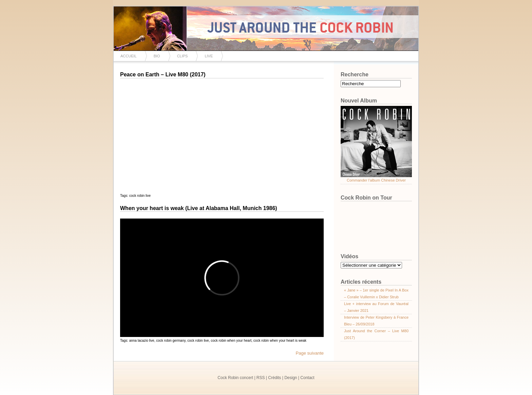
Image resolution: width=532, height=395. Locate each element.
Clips (183, 56)
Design (291, 378)
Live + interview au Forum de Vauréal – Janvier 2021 (376, 307)
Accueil (129, 56)
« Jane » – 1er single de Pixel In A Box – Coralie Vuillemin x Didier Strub (376, 294)
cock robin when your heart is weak (280, 341)
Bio (157, 56)
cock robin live (140, 196)
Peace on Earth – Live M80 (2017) (163, 74)
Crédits (274, 378)
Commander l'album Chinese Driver (376, 180)
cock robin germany (171, 341)
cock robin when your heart (231, 341)
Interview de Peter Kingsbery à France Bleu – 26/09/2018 (376, 321)
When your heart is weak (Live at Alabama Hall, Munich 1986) (199, 208)
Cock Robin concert (235, 378)
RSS (261, 378)
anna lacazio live (142, 341)
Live (209, 56)
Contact (307, 378)
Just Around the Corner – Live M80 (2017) (376, 334)
